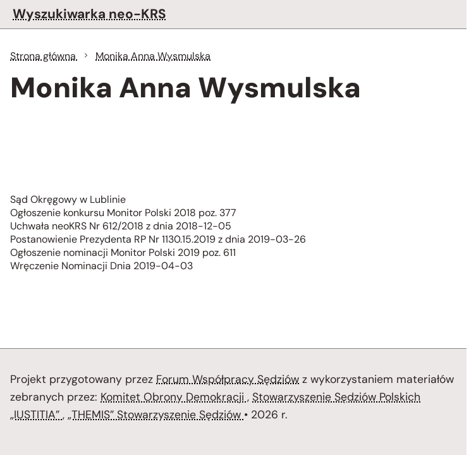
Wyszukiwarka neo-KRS (89, 14)
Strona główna (44, 56)
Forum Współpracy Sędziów (228, 379)
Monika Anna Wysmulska (153, 56)
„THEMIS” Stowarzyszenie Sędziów (156, 415)
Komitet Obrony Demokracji (174, 397)
